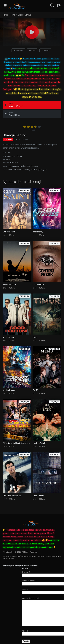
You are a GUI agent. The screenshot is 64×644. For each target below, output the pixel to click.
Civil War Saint (9, 232)
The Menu (37, 390)
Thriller (19, 156)
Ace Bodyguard (9, 390)
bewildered (17, 170)
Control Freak (38, 285)
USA (9, 153)
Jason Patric (13, 166)
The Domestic (38, 496)
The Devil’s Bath (39, 443)
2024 (8, 159)
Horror (14, 156)
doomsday (26, 170)
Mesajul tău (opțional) (43, 612)
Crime (9, 156)
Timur (35, 337)
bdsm (10, 170)
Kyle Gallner (22, 166)
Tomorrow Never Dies (12, 496)
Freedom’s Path (9, 285)
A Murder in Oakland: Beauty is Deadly (17, 443)
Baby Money (38, 232)
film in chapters (36, 170)
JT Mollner (14, 163)
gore (45, 170)
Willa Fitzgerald (32, 166)
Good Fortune (8, 337)
